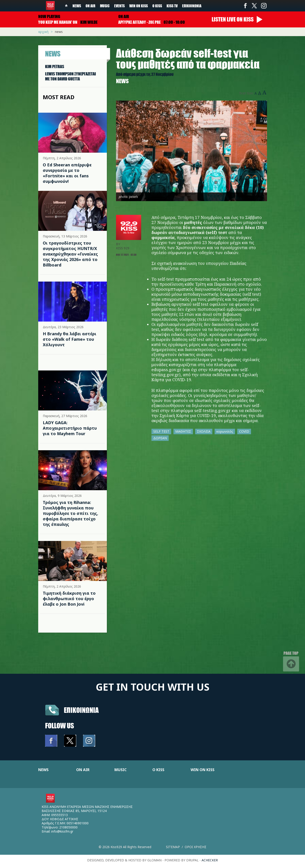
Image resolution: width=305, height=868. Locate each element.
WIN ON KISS (202, 770)
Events (119, 6)
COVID (244, 431)
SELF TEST (161, 431)
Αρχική (43, 32)
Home (66, 6)
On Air (90, 6)
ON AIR (83, 770)
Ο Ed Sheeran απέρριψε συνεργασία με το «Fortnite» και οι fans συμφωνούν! (67, 173)
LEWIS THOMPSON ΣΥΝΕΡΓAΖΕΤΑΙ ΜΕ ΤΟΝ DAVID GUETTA (70, 76)
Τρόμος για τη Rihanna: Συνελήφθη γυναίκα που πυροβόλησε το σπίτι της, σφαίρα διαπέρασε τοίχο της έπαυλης (70, 513)
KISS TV (172, 6)
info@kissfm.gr (62, 831)
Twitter (254, 6)
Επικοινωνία (192, 6)
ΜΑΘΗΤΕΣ (183, 431)
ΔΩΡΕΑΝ (160, 438)
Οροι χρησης (196, 847)
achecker (210, 860)
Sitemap (173, 847)
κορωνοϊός (225, 431)
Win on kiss (139, 6)
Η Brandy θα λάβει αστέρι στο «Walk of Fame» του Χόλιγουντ (70, 339)
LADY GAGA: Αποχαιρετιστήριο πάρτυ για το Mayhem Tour (70, 428)
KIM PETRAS (55, 67)
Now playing (49, 16)
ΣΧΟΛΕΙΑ (204, 431)
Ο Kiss (157, 6)
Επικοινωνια (81, 710)
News (77, 6)
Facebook (245, 6)
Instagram (264, 6)
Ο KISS (158, 770)
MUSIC (120, 770)
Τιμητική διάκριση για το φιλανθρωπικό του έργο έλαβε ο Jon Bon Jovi (69, 599)
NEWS (43, 770)
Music (105, 6)
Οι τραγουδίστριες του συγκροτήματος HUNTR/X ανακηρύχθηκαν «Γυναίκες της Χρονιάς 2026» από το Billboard (70, 254)
